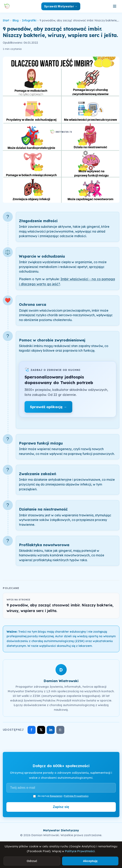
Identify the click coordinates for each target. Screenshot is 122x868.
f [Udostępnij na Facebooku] (31, 730)
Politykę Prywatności (76, 796)
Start (6, 20)
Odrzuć (32, 861)
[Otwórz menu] (115, 6)
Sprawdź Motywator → (61, 6)
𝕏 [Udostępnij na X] (41, 730)
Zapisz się (61, 807)
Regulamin (56, 796)
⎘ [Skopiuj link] (60, 730)
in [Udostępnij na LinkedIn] (51, 730)
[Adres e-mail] (61, 788)
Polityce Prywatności (80, 851)
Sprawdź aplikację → (48, 407)
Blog (15, 20)
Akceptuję (90, 861)
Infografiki (29, 20)
